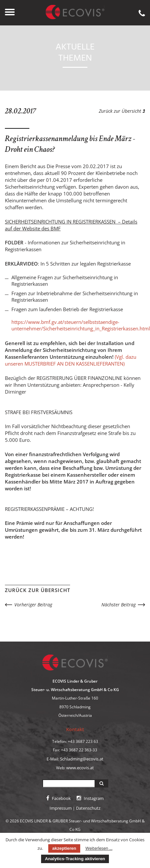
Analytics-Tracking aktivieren (75, 859)
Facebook (59, 798)
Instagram (90, 798)
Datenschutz (88, 808)
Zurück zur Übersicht (122, 111)
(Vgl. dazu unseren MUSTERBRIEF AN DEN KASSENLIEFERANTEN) (71, 360)
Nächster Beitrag (119, 605)
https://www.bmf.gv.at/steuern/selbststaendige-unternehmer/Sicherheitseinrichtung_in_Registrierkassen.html (81, 325)
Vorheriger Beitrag (33, 605)
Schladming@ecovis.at (82, 759)
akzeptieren (64, 848)
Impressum (61, 808)
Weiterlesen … (99, 848)
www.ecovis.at (80, 768)
